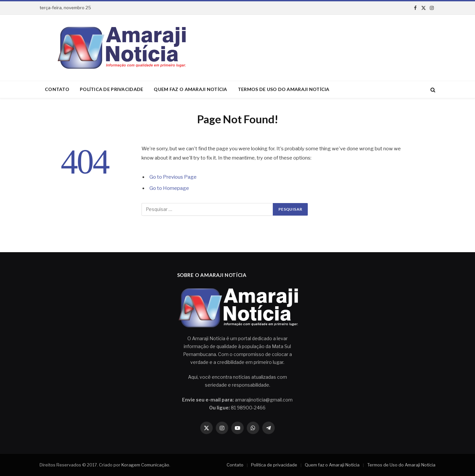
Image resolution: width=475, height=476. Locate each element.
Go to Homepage (169, 188)
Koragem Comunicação (145, 465)
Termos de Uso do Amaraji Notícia (284, 89)
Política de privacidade (111, 89)
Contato (57, 89)
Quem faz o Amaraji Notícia (190, 89)
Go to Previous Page (173, 177)
